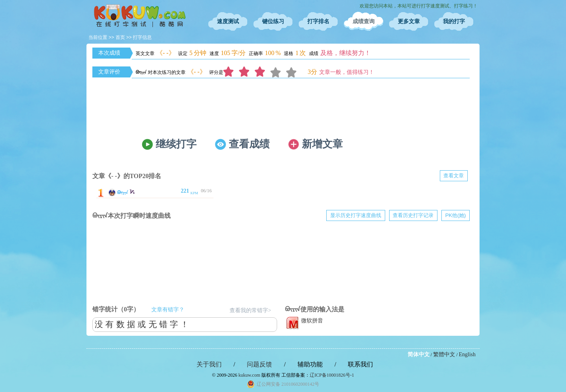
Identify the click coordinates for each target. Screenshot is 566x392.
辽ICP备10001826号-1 (332, 375)
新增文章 (322, 144)
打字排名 (318, 21)
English (467, 354)
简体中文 (419, 354)
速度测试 (228, 21)
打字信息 (142, 37)
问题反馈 (259, 364)
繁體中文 (444, 354)
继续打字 (176, 144)
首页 (120, 37)
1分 (231, 72)
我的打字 (454, 21)
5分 (294, 72)
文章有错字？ (168, 310)
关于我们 (209, 364)
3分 (263, 72)
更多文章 (409, 21)
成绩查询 (364, 21)
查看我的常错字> (250, 310)
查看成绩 (249, 144)
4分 (278, 72)
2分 (247, 72)
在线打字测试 (140, 16)
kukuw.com (249, 375)
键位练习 (273, 21)
